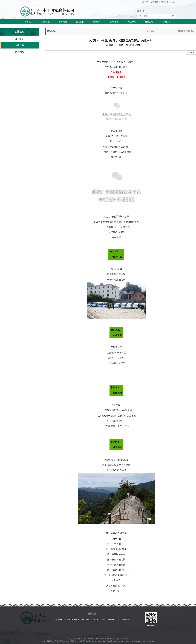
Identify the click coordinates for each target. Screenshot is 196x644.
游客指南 (63, 22)
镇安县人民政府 (109, 619)
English (174, 2)
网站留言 (165, 2)
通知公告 (191, 31)
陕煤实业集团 (123, 619)
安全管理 (149, 22)
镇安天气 (145, 2)
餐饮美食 (97, 22)
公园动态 (45, 22)
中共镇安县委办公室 (91, 619)
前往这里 (191, 53)
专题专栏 (132, 22)
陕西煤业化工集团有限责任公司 (67, 619)
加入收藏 (154, 2)
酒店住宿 (80, 22)
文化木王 (114, 22)
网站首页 (28, 22)
